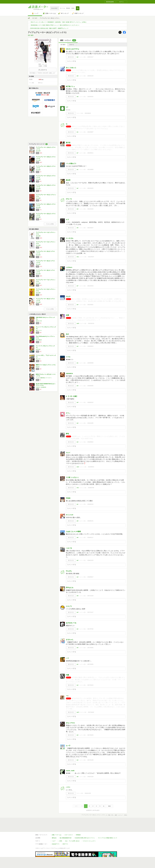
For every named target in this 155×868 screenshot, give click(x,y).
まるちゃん (70, 640)
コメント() (82, 57)
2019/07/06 (91, 488)
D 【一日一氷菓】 (72, 396)
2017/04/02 (91, 712)
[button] (78, 8)
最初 (76, 806)
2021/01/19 (91, 323)
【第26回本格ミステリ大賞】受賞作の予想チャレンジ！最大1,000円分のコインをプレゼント (55, 25)
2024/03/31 (90, 97)
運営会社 (54, 829)
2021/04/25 (90, 188)
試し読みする (43, 70)
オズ (67, 220)
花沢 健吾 (35, 18)
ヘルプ (54, 832)
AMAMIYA (69, 373)
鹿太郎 (68, 180)
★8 (78, 97)
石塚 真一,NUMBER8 (41, 387)
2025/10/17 (90, 57)
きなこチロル (70, 723)
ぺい (67, 696)
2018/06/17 (90, 577)
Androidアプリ (56, 835)
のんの (68, 296)
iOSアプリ (65, 835)
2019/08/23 (91, 467)
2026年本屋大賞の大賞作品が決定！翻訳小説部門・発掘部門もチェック (49, 28)
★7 (78, 153)
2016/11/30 (88, 793)
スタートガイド (69, 826)
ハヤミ (68, 787)
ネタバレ (72, 45)
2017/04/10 (90, 685)
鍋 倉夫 (38, 367)
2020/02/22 (90, 402)
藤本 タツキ (39, 330)
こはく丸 (69, 548)
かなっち (69, 199)
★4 (78, 305)
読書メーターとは (57, 826)
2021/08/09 (90, 170)
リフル (68, 357)
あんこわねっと (71, 68)
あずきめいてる (71, 623)
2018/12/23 (90, 560)
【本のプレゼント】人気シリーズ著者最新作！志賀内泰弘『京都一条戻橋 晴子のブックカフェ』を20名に (58, 22)
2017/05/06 (90, 648)
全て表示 (63, 45)
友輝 (67, 315)
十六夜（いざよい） (73, 477)
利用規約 (78, 826)
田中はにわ (70, 587)
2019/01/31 (90, 521)
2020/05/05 (90, 386)
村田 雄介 (38, 349)
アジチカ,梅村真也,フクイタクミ (44, 378)
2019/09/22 (90, 442)
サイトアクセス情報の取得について (108, 829)
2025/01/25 (90, 76)
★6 (78, 209)
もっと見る (50, 224)
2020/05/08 (90, 363)
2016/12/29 (90, 777)
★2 (78, 57)
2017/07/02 (90, 629)
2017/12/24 (90, 596)
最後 (109, 806)
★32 (78, 467)
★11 (78, 257)
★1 (78, 132)
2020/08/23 (90, 346)
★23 (78, 712)
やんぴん (69, 571)
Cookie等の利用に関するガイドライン (85, 829)
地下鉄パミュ (70, 86)
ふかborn (69, 267)
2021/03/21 (90, 305)
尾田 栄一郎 (39, 321)
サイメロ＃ (70, 515)
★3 (78, 76)
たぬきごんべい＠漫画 (73, 531)
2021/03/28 (90, 209)
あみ (67, 334)
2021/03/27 (90, 228)
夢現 (67, 434)
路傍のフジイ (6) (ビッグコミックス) (46, 365)
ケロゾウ (69, 606)
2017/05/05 (90, 664)
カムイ (68, 453)
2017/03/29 (90, 735)
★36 (78, 323)
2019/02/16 (90, 504)
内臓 (67, 675)
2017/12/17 (90, 612)
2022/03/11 (90, 153)
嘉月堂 (68, 143)
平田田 (68, 498)
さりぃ (68, 413)
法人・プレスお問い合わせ (72, 832)
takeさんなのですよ (73, 49)
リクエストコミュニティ (89, 832)
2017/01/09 (90, 760)
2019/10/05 (90, 423)
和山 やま (38, 359)
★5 (78, 228)
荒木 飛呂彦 (39, 340)
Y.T (67, 107)
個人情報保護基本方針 (66, 829)
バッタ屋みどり (71, 163)
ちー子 (68, 746)
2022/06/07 (90, 132)
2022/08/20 (88, 113)
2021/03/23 (90, 286)
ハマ (67, 658)
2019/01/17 (90, 538)
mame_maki (70, 771)
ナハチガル (70, 238)
